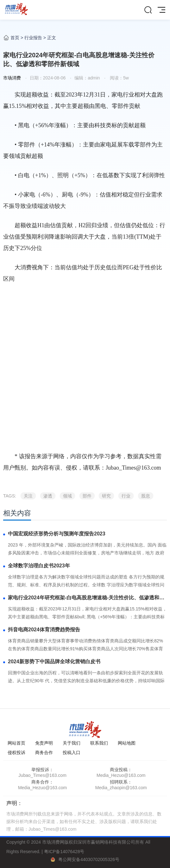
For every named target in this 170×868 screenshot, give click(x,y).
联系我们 (99, 743)
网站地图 (127, 743)
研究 (106, 496)
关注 (28, 496)
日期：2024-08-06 (48, 78)
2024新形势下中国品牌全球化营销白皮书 (54, 662)
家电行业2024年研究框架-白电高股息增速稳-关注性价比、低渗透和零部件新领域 (86, 598)
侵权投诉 (16, 752)
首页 (15, 38)
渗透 (48, 496)
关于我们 (72, 743)
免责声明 (44, 743)
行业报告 (33, 38)
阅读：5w (119, 78)
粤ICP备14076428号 (64, 852)
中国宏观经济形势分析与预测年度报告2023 (57, 534)
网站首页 (16, 743)
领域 (67, 496)
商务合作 (44, 752)
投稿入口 (72, 752)
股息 (146, 496)
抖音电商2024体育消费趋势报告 (44, 630)
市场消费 (12, 78)
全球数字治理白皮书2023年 (39, 566)
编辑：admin (87, 78)
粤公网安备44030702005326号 (89, 859)
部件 (87, 496)
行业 (126, 496)
